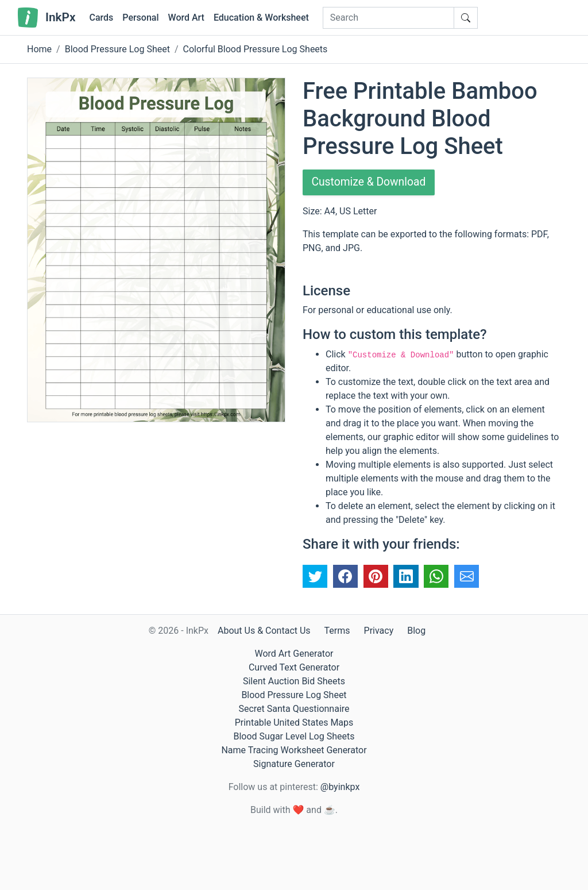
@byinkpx (340, 787)
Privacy (379, 631)
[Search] (388, 18)
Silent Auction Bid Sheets (294, 681)
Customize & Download (371, 183)
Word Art (186, 18)
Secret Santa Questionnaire (294, 709)
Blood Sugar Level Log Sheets (294, 736)
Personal (140, 18)
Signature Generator (294, 764)
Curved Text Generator (294, 667)
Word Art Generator (294, 654)
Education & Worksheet (261, 18)
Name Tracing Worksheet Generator (294, 750)
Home (39, 49)
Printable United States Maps (294, 723)
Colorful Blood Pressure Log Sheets (256, 49)
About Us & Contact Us (264, 631)
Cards (101, 18)
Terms (337, 631)
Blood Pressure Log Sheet (117, 49)
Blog (416, 631)
